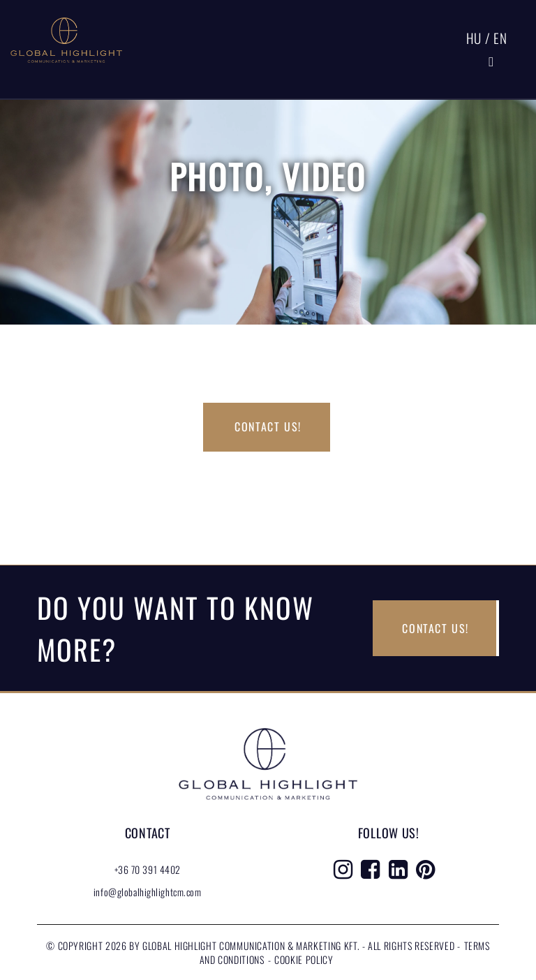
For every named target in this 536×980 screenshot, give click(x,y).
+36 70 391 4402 (148, 869)
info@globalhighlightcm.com (148, 892)
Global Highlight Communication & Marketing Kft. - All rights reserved (300, 945)
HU (474, 38)
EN (500, 38)
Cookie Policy (304, 959)
